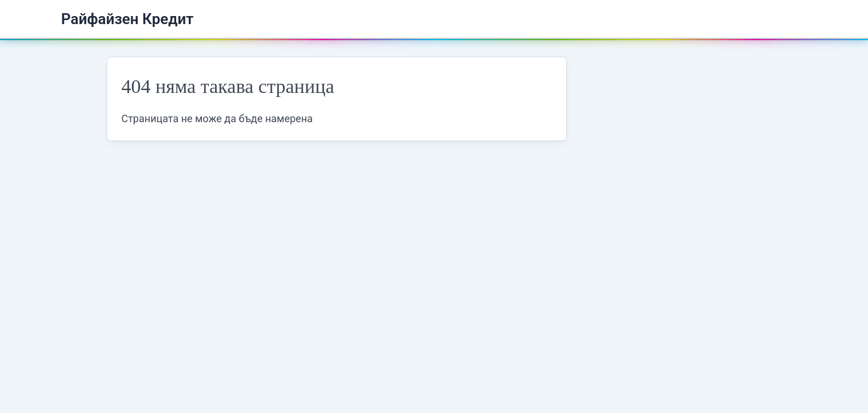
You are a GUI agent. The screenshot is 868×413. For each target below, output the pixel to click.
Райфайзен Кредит (128, 19)
